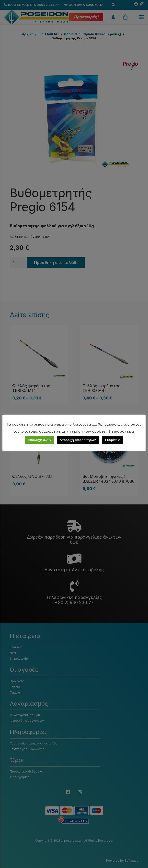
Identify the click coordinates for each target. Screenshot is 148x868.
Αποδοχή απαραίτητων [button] (78, 440)
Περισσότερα (121, 431)
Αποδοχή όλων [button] (40, 440)
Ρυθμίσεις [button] (113, 440)
